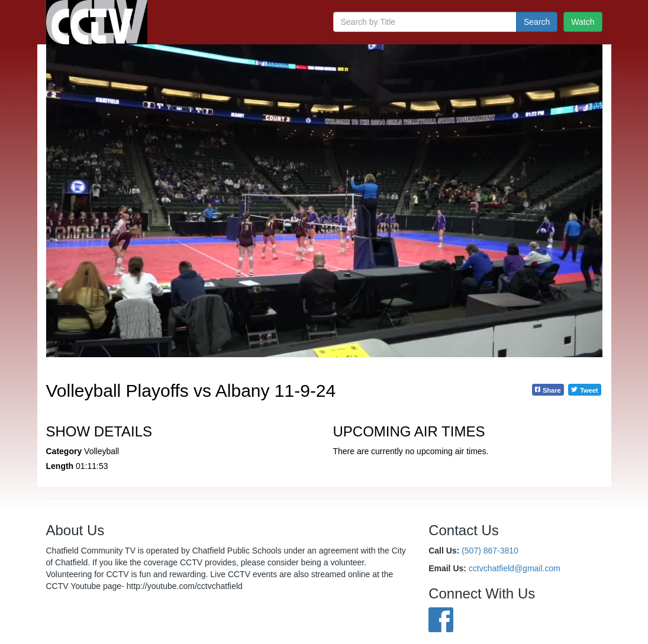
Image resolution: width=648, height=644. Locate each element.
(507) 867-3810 (490, 551)
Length (60, 466)
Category (64, 451)
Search (537, 22)
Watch (583, 22)
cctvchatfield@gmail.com (515, 568)
